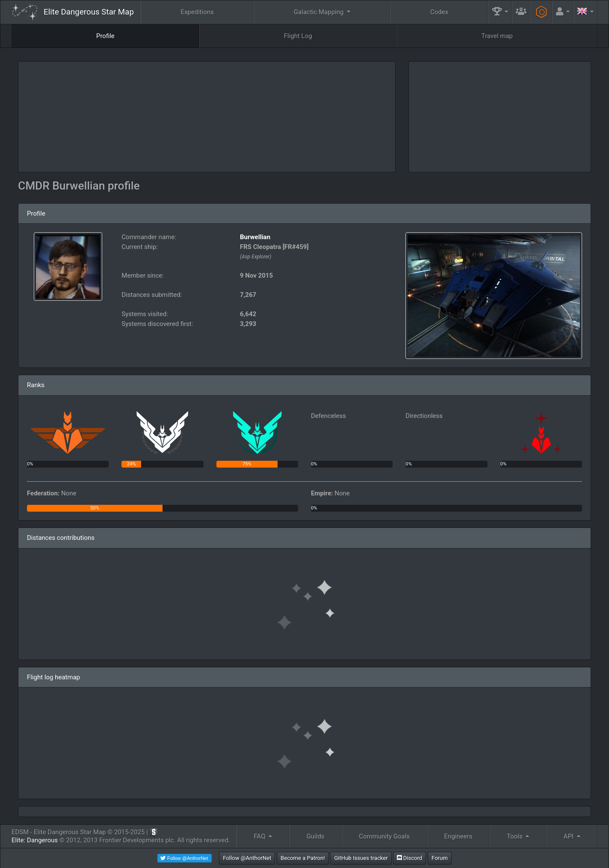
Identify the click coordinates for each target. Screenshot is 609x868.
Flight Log (298, 36)
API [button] (569, 836)
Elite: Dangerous (35, 840)
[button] (500, 12)
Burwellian (255, 237)
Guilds (316, 836)
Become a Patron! (303, 858)
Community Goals (384, 836)
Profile (105, 36)
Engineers (458, 836)
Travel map (497, 36)
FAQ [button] (260, 836)
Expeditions (197, 12)
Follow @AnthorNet (247, 858)
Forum (440, 858)
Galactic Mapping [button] (319, 12)
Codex (439, 12)
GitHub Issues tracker (361, 858)
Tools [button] (515, 836)
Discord (409, 858)
